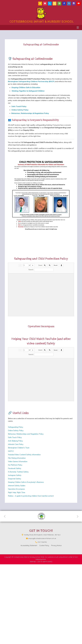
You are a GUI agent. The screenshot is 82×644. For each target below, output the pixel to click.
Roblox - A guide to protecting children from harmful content (31, 576)
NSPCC (11, 531)
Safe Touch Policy (15, 517)
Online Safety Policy (16, 510)
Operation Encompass (16, 569)
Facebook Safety (15, 548)
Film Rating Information (17, 538)
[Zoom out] (50, 298)
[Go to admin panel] (45, 641)
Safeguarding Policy (16, 507)
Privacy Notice (56, 625)
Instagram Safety (15, 555)
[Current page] (26, 298)
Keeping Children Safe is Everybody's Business (26, 562)
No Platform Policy (15, 545)
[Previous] (5, 596)
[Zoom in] (45, 298)
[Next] (33, 298)
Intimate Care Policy (16, 524)
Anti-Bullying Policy (15, 520)
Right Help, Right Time (17, 572)
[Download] (61, 298)
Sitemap (33, 641)
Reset (56, 298)
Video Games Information (18, 541)
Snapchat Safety (15, 558)
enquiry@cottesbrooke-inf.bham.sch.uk (42, 618)
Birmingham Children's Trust (19, 527)
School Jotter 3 (68, 637)
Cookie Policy (44, 625)
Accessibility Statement (29, 625)
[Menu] (78, 28)
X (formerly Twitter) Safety (18, 551)
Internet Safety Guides (17, 565)
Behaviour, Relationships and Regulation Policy (26, 514)
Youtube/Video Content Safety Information (24, 534)
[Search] (44, 303)
